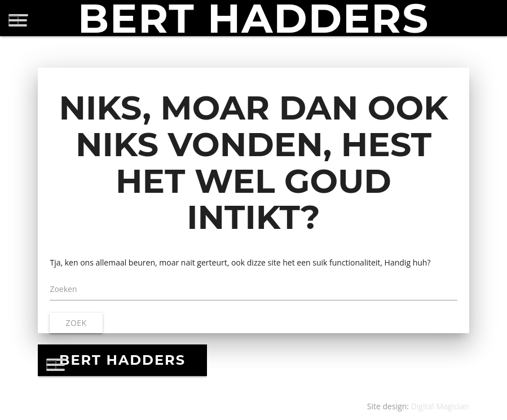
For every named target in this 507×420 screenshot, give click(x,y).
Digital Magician (440, 406)
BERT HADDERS (253, 18)
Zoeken (63, 289)
